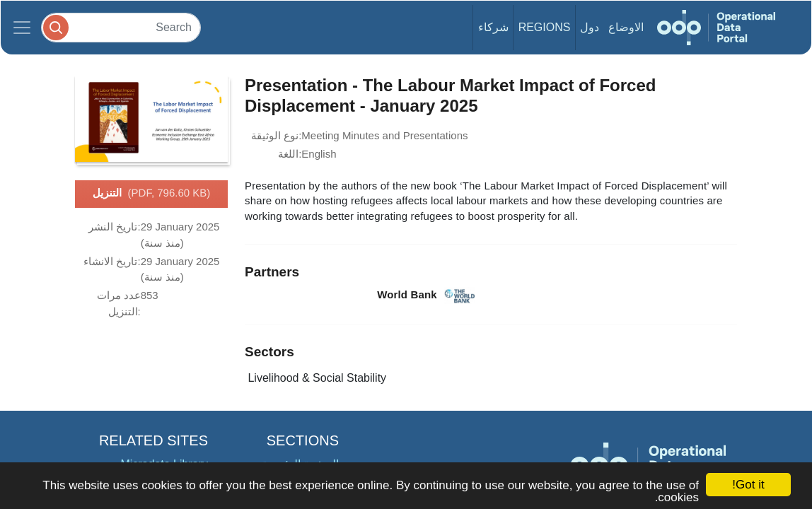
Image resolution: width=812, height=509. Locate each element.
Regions (545, 27)
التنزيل (152, 194)
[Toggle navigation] (22, 28)
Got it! (748, 485)
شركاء (493, 27)
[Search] (121, 27)
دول (590, 27)
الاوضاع (626, 27)
